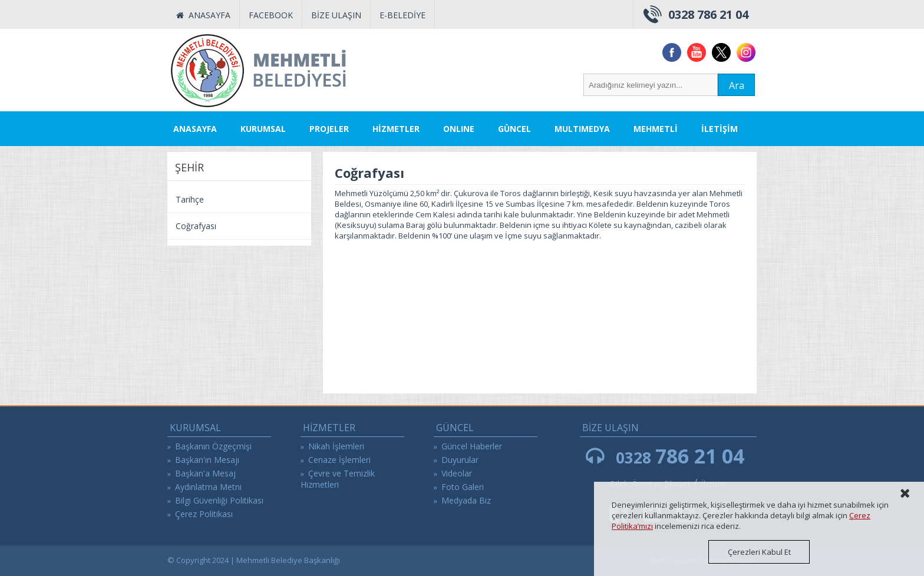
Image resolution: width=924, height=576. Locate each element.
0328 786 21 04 (708, 14)
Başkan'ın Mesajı (207, 460)
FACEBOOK (271, 15)
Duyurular (460, 460)
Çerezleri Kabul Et (759, 552)
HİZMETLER (396, 129)
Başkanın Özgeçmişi (213, 446)
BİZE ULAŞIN (336, 15)
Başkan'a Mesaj (205, 473)
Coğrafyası (196, 226)
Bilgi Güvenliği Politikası (219, 500)
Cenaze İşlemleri (339, 460)
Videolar (457, 473)
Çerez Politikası (204, 514)
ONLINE (459, 129)
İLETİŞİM (720, 129)
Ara (737, 85)
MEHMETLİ (656, 129)
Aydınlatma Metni (208, 487)
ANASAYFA (203, 15)
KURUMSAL (263, 129)
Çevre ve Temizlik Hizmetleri (338, 479)
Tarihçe (190, 199)
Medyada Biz (466, 500)
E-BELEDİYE (402, 15)
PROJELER (329, 129)
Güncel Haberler (472, 446)
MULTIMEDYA (582, 129)
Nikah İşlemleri (336, 446)
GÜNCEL (514, 129)
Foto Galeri (463, 487)
